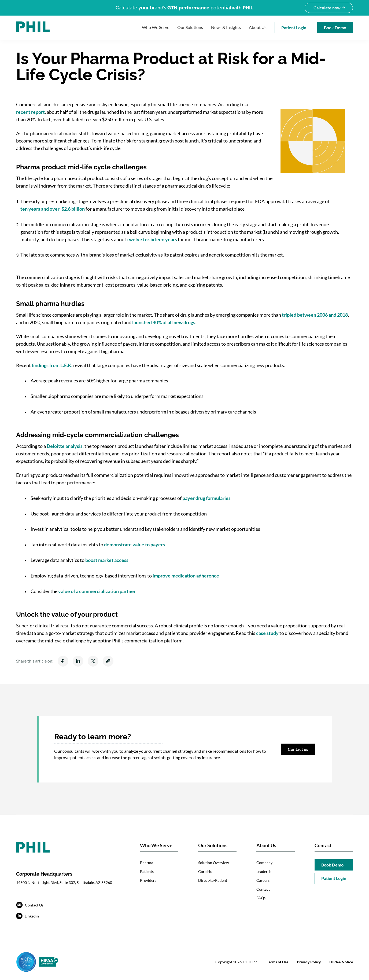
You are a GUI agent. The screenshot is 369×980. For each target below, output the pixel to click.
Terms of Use (278, 962)
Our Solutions (190, 27)
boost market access (107, 560)
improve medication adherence (186, 576)
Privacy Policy (309, 962)
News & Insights (226, 27)
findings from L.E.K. (52, 365)
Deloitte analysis (65, 446)
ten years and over (53, 209)
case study (267, 633)
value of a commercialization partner (97, 591)
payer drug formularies (206, 498)
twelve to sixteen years (152, 239)
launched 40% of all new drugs (164, 322)
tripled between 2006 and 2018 (315, 315)
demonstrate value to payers (134, 544)
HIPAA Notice (341, 962)
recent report (30, 112)
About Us (258, 27)
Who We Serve (156, 27)
